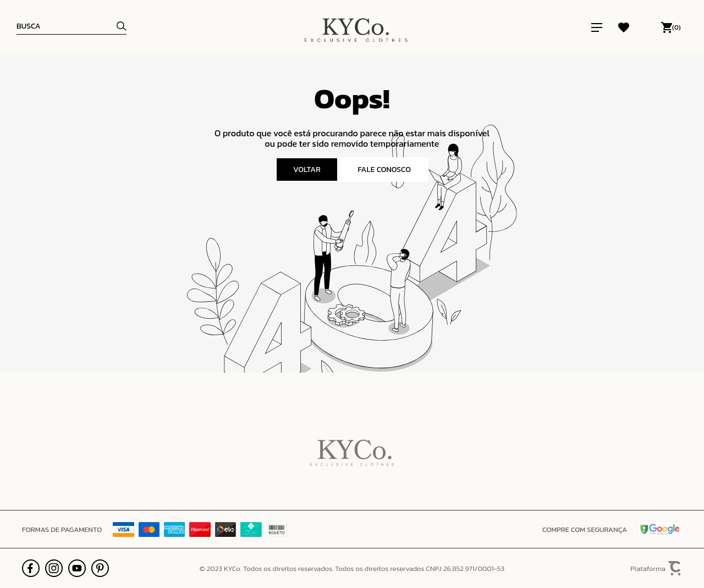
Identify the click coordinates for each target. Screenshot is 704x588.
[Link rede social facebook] (31, 568)
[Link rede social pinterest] (100, 568)
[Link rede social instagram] (54, 568)
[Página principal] (356, 27)
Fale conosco (384, 170)
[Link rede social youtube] (77, 568)
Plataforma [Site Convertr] (656, 568)
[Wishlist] (624, 27)
